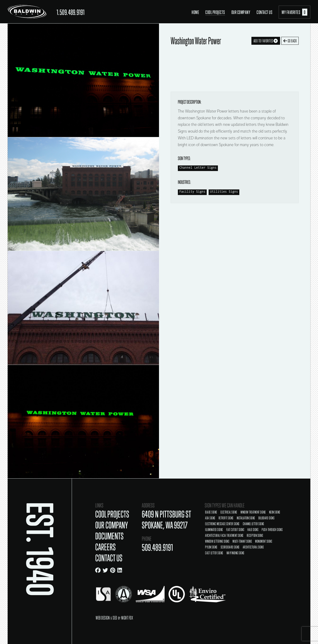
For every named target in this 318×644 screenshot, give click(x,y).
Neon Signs (275, 512)
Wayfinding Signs (235, 553)
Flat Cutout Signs (235, 530)
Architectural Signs (253, 547)
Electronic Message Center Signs (222, 524)
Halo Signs (253, 530)
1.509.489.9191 (71, 12)
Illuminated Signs (214, 530)
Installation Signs (246, 518)
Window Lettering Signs (217, 541)
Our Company (241, 12)
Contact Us (264, 12)
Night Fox (127, 618)
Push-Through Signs (272, 530)
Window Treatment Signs (253, 512)
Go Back (290, 41)
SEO (115, 618)
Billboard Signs (267, 518)
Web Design (103, 618)
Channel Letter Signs (198, 168)
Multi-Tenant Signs (242, 541)
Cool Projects (215, 12)
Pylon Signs (211, 547)
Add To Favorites (266, 41)
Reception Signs (255, 535)
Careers (105, 547)
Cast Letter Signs (214, 553)
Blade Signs (211, 512)
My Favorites (294, 12)
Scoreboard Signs (230, 547)
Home (195, 12)
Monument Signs (264, 541)
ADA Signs (210, 518)
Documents (109, 536)
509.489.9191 (157, 547)
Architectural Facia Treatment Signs (224, 535)
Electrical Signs (229, 512)
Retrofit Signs (226, 518)
